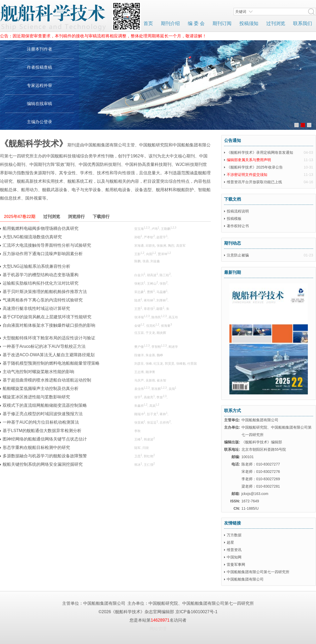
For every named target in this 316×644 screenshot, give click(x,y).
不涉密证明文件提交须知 (247, 175)
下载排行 (101, 217)
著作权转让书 (238, 226)
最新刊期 (233, 272)
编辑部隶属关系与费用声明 (249, 160)
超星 (230, 542)
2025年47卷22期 (20, 217)
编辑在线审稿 (39, 104)
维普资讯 (234, 550)
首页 (148, 23)
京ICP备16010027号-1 (196, 612)
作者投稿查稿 (39, 67)
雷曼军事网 (236, 564)
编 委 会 (196, 23)
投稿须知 (249, 23)
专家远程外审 (39, 85)
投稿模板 (234, 219)
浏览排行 (76, 217)
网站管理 (158, 629)
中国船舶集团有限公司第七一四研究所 (258, 572)
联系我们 (303, 23)
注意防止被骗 (238, 255)
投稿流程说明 (238, 211)
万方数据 (234, 535)
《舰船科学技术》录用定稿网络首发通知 (260, 152)
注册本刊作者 (39, 49)
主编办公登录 (39, 122)
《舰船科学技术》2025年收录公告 (255, 167)
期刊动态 (233, 243)
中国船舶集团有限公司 (245, 579)
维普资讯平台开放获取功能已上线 (254, 182)
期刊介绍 (170, 23)
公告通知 (233, 140)
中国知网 (234, 557)
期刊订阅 (222, 23)
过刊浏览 (276, 23)
